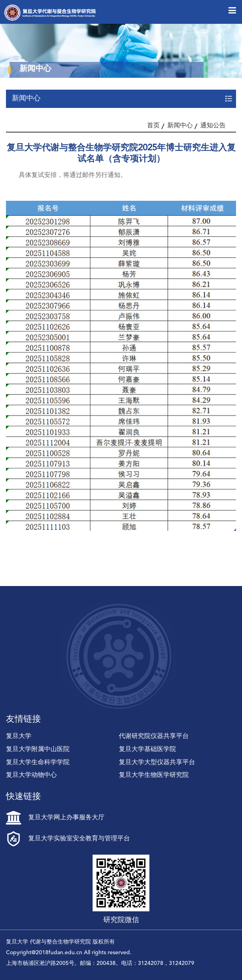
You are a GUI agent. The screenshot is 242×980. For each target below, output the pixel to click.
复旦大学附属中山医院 (38, 749)
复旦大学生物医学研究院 (154, 775)
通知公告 (213, 126)
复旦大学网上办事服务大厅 (55, 818)
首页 (153, 126)
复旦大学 (19, 736)
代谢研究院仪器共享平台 (154, 736)
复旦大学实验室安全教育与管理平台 (68, 839)
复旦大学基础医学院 (147, 749)
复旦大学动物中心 (31, 775)
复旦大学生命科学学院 (38, 763)
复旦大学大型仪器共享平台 (157, 763)
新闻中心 (180, 126)
